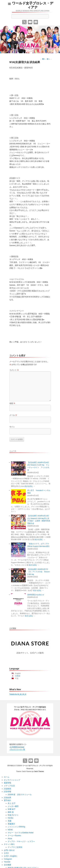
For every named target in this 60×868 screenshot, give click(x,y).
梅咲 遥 (11, 812)
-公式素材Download (17, 747)
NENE (10, 830)
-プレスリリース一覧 (17, 749)
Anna (10, 838)
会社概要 (7, 865)
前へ (43, 59)
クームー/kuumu (14, 835)
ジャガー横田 (13, 806)
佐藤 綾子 (12, 809)
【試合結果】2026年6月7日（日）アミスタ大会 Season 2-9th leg (39, 572)
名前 (12, 403)
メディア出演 (9, 786)
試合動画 (7, 789)
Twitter (24, 22)
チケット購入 (9, 844)
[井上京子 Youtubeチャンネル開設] (18, 496)
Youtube (7, 862)
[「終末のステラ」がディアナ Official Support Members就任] (18, 550)
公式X (6, 853)
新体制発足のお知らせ (36, 595)
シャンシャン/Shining (16, 827)
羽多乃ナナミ (13, 815)
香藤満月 (11, 824)
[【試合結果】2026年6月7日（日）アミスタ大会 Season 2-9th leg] (18, 575)
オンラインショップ (12, 780)
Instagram (8, 859)
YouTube (30, 22)
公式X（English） (11, 856)
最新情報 (7, 783)
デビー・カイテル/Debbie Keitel (21, 833)
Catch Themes (39, 771)
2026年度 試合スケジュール (20, 795)
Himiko (11, 818)
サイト (12, 427)
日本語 (18, 676)
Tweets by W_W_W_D (18, 694)
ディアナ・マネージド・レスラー (21, 841)
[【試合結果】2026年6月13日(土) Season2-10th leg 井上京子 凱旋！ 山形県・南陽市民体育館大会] (18, 522)
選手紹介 (7, 800)
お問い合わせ (9, 850)
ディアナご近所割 (15, 847)
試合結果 (7, 797)
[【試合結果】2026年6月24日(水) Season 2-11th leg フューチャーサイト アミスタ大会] (18, 468)
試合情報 (7, 792)
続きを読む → (30, 486)
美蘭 (10, 821)
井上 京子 (12, 803)
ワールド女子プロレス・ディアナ (33, 5)
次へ (49, 59)
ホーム (7, 777)
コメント (14, 370)
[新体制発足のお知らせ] (18, 601)
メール (36, 22)
